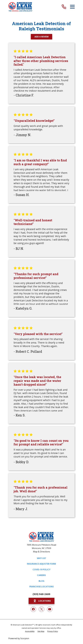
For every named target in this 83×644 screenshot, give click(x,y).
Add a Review (41, 37)
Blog (41, 581)
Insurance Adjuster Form (41, 564)
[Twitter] (41, 609)
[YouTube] (50, 609)
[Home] (20, 7)
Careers (41, 575)
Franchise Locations (41, 587)
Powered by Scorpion (19, 638)
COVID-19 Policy (41, 570)
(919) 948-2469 (41, 594)
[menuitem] (30, 631)
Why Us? (41, 558)
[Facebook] (33, 609)
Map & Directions (41, 552)
